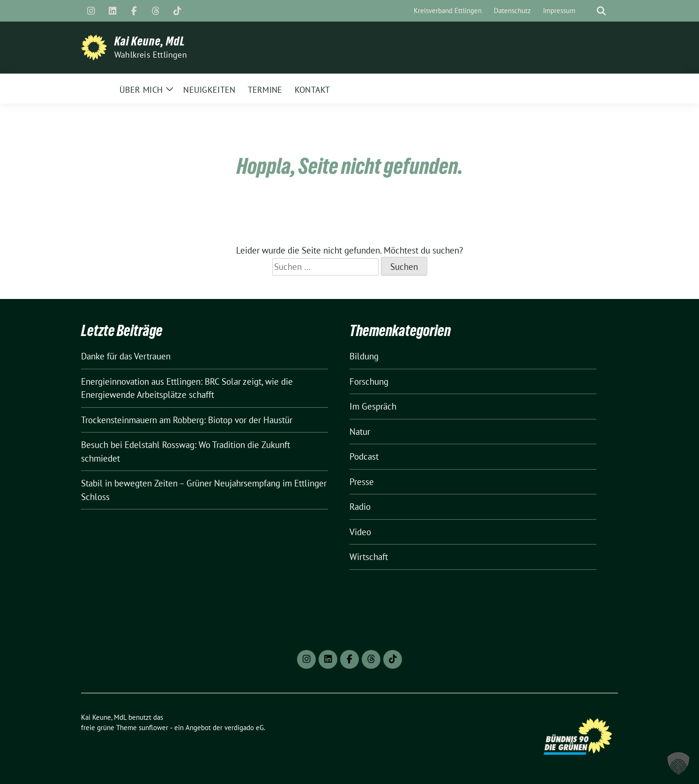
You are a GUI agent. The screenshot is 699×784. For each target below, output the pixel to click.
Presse (362, 482)
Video (360, 532)
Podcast (364, 456)
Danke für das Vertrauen (126, 356)
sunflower (153, 728)
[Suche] (588, 11)
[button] (678, 763)
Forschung (369, 381)
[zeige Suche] (601, 11)
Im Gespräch (373, 406)
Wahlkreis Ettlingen (151, 55)
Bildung (364, 356)
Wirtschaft (369, 557)
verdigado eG (244, 728)
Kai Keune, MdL (150, 41)
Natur (360, 432)
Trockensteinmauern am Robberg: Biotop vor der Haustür (187, 420)
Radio (360, 507)
